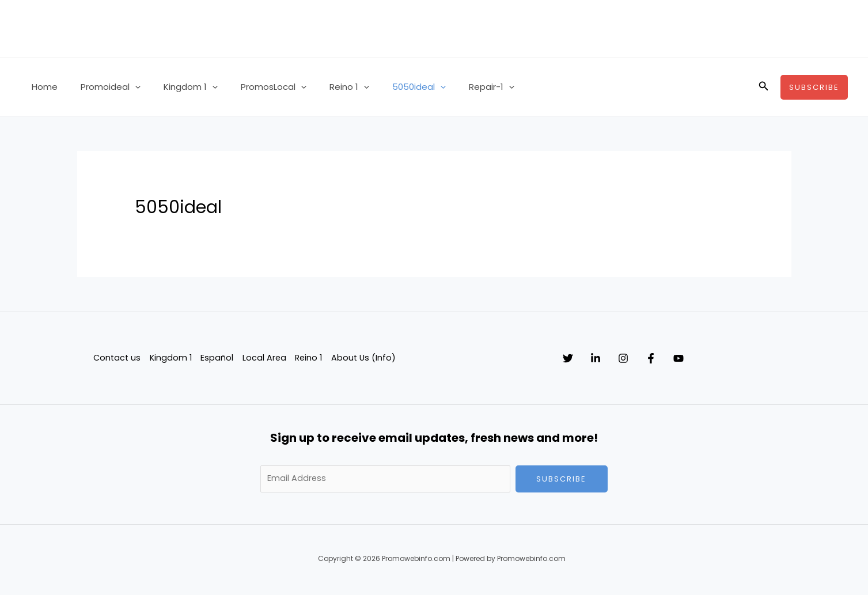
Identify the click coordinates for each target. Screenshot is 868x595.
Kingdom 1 (176, 87)
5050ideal (387, 87)
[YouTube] (725, 358)
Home (42, 87)
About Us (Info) (366, 357)
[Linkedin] (607, 358)
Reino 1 (323, 87)
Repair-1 (454, 87)
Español (217, 357)
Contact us (116, 357)
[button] (126, 87)
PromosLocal (253, 87)
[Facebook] (685, 358)
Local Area (265, 357)
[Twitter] (568, 358)
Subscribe (561, 479)
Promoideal (102, 87)
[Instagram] (646, 358)
